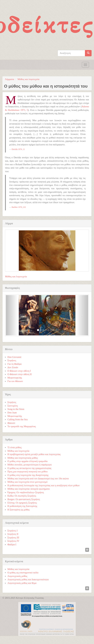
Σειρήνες (12, 360)
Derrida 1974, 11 (18, 149)
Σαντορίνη (13, 406)
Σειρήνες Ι (12, 531)
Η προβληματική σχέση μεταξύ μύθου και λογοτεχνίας (34, 454)
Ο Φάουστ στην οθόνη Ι (19, 371)
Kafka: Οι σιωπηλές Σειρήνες (22, 496)
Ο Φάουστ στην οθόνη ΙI (19, 374)
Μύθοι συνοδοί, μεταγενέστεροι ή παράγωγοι (30, 465)
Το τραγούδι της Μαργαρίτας (22, 426)
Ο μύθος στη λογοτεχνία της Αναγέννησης (28, 475)
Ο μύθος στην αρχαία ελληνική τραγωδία (27, 461)
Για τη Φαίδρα (14, 364)
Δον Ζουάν (13, 367)
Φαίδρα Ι (12, 544)
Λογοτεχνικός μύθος (17, 576)
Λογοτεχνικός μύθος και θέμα (22, 583)
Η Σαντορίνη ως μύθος (19, 510)
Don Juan (12, 413)
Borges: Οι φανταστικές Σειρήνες (24, 499)
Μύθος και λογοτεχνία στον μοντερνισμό (27, 482)
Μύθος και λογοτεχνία (28, 79)
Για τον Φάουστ (15, 381)
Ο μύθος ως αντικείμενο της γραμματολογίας (29, 468)
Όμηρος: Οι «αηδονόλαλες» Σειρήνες (26, 492)
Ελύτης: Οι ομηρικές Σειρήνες (22, 503)
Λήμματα (9, 79)
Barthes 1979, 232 (19, 207)
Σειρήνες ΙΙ (13, 534)
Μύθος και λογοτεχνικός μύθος (23, 458)
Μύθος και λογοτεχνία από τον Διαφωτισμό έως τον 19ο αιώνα (38, 478)
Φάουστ (11, 423)
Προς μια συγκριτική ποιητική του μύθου (28, 472)
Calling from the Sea (18, 419)
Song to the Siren (16, 409)
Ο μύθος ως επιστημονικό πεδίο (23, 573)
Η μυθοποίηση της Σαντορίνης (22, 506)
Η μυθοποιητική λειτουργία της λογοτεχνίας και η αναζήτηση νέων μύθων (44, 485)
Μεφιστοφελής (15, 378)
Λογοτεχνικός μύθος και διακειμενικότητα (28, 579)
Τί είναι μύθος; (15, 447)
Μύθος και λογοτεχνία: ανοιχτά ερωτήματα (28, 489)
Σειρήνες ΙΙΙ (13, 538)
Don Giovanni (14, 357)
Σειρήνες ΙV (13, 541)
